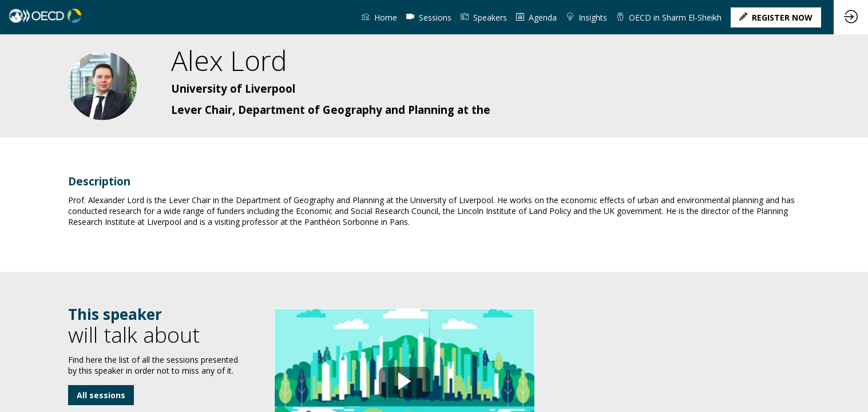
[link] (379, 17)
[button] (776, 17)
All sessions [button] (101, 395)
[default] (429, 17)
